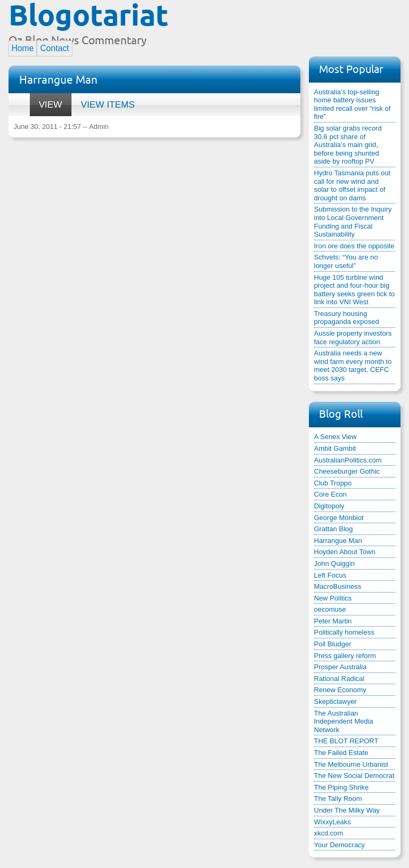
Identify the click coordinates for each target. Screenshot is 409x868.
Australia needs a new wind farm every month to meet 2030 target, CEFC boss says (353, 366)
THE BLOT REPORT (346, 741)
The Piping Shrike (342, 787)
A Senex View (336, 437)
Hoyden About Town (345, 552)
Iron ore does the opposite (354, 246)
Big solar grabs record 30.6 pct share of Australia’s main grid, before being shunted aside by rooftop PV (348, 145)
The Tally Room (338, 798)
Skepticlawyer (336, 701)
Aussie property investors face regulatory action (353, 338)
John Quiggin (335, 563)
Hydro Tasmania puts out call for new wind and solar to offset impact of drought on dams (353, 185)
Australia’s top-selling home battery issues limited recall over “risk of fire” (353, 104)
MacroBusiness (338, 586)
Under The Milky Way (347, 810)
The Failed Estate (341, 753)
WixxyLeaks (333, 822)
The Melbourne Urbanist (351, 764)
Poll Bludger (333, 644)
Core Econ (330, 494)
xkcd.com (329, 833)
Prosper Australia (341, 667)
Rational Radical (340, 679)
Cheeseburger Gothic (347, 471)
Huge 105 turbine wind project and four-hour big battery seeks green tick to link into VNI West (355, 290)
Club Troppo (333, 483)
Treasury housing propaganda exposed (347, 318)
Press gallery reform (345, 656)
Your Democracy (340, 845)
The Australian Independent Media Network (344, 721)
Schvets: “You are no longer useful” (346, 261)
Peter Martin (333, 621)
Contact (54, 48)
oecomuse (330, 609)
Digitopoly (329, 506)
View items (108, 104)
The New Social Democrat (354, 776)
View (46, 102)
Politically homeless (344, 632)
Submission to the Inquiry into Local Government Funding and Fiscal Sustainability (353, 222)
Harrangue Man (338, 541)
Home (23, 48)
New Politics (333, 598)
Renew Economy (340, 690)
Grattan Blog (334, 529)
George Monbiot (339, 518)
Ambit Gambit (335, 448)
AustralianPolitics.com (348, 460)
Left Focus (330, 575)
